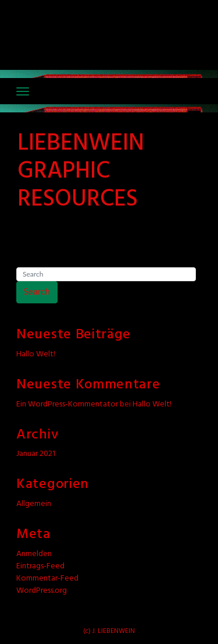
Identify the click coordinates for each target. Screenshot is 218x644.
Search (37, 292)
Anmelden (34, 554)
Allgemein (34, 504)
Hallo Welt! (36, 354)
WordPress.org (42, 591)
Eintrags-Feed (40, 566)
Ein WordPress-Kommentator (67, 404)
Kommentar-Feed (47, 578)
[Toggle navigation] (23, 91)
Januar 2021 (36, 454)
